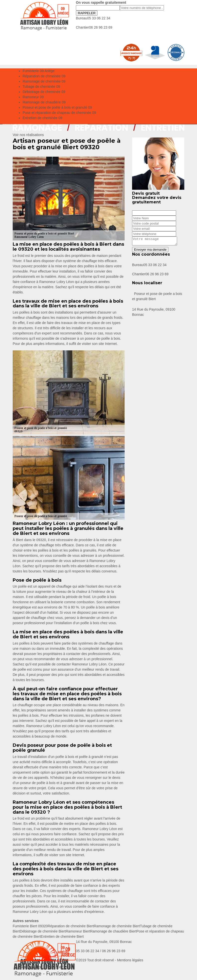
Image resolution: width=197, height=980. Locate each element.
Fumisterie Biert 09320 (30, 926)
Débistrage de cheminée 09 (44, 92)
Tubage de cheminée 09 (41, 87)
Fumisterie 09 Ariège (39, 71)
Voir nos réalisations (28, 135)
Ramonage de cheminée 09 (44, 81)
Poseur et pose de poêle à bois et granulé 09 (57, 107)
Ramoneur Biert (78, 931)
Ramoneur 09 (33, 97)
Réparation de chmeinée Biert (71, 926)
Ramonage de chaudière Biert (113, 931)
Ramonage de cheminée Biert (117, 926)
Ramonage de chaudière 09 (44, 102)
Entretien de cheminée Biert (62, 936)
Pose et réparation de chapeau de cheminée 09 (59, 113)
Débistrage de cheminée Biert (43, 931)
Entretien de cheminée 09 (43, 118)
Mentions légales (130, 960)
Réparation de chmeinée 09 (44, 76)
